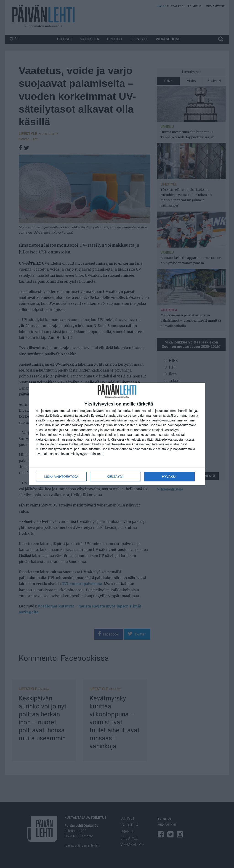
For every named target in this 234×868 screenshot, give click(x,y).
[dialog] (117, 434)
